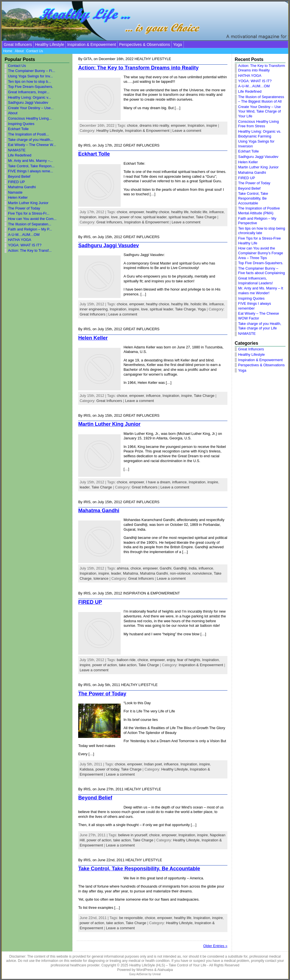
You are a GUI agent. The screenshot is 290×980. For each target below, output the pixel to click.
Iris (87, 145)
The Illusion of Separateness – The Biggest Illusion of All (261, 99)
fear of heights (189, 660)
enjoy (171, 660)
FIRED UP (16, 182)
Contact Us (17, 66)
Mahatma (130, 573)
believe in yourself (133, 835)
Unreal (156, 974)
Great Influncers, (110, 222)
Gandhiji (180, 568)
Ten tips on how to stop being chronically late (262, 231)
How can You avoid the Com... (32, 219)
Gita (88, 59)
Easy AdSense (139, 974)
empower (178, 125)
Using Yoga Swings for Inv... (30, 76)
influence (217, 212)
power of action (105, 665)
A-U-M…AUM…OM (24, 235)
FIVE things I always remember (255, 306)
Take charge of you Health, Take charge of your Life (260, 326)
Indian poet (153, 764)
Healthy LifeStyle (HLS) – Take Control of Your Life (168, 965)
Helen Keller (18, 197)
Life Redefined (20, 155)
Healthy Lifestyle (50, 45)
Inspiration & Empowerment (91, 45)
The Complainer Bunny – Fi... (31, 71)
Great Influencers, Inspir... (29, 92)
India (193, 568)
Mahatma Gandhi (22, 187)
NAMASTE (17, 150)
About (13, 113)
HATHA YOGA (20, 240)
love (114, 217)
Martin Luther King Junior (28, 203)
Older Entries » (215, 946)
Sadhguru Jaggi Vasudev (28, 102)
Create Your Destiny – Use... (31, 108)
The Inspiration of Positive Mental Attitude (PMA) (259, 211)
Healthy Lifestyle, (111, 131)
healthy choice (157, 212)
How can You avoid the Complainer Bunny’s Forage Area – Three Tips (261, 253)
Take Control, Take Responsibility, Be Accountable (139, 869)
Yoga (177, 45)
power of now (130, 217)
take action (128, 665)
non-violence (180, 573)
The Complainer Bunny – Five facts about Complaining (262, 271)
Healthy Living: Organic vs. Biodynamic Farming (260, 134)
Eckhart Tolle (18, 129)
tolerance (101, 578)
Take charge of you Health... (30, 140)
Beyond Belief (19, 176)
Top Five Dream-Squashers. (30, 87)
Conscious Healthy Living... (30, 118)
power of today (107, 769)
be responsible (131, 918)
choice (132, 125)
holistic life (199, 212)
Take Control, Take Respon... (31, 166)
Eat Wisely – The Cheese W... (32, 145)
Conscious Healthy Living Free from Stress (259, 124)
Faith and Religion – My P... (30, 229)
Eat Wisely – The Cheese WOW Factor (259, 316)
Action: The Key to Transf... (30, 250)
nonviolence (202, 573)
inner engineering (94, 309)
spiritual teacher (181, 217)
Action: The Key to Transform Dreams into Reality (138, 68)
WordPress (145, 970)
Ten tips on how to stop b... (29, 82)
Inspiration (196, 125)
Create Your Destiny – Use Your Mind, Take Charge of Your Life (260, 111)
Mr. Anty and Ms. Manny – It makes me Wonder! (261, 291)
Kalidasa (87, 769)
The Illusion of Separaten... (30, 224)
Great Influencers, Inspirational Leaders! (255, 281)
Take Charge (206, 217)
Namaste (15, 192)
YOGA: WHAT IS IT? (25, 245)
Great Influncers (18, 45)
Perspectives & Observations (144, 45)
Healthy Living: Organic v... (29, 97)
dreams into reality (154, 125)
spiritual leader (155, 217)
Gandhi (166, 568)
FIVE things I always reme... (30, 171)
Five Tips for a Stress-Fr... (29, 213)
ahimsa (122, 568)
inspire (212, 125)
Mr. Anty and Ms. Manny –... (30, 161)
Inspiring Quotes (21, 124)
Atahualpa (165, 970)
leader (85, 487)
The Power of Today (24, 208)
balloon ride (126, 660)
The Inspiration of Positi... (28, 134)
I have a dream (158, 482)
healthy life (180, 212)
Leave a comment (187, 131)
